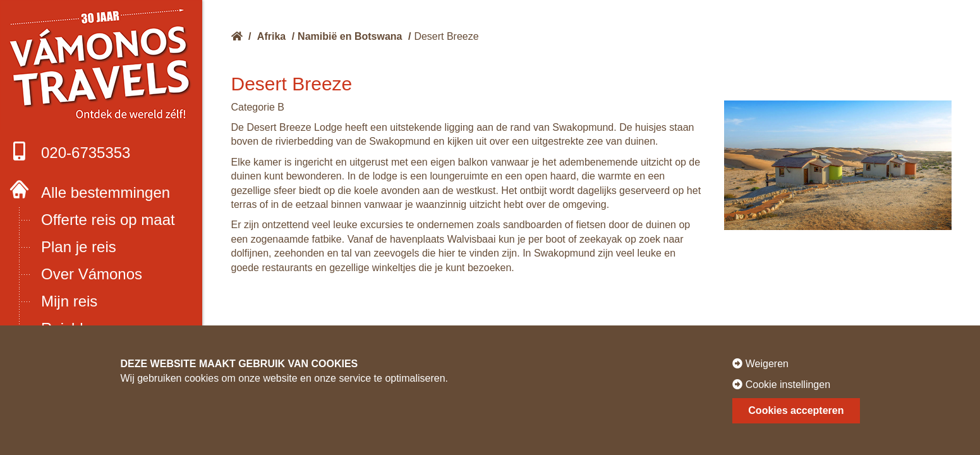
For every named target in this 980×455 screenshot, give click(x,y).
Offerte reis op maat (108, 220)
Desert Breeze (446, 36)
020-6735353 (70, 151)
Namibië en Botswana (350, 36)
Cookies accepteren (796, 410)
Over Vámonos (92, 274)
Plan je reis (79, 247)
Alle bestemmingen (106, 192)
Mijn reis (69, 301)
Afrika (271, 36)
